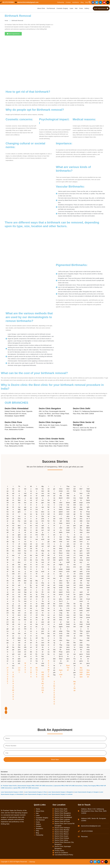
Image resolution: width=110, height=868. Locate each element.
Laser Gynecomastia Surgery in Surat (36, 794)
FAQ (87, 2)
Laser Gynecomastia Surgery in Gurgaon (87, 792)
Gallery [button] (87, 8)
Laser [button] (71, 8)
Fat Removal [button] (51, 8)
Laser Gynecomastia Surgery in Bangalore (61, 792)
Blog (82, 2)
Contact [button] (68, 2)
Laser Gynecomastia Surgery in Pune (36, 792)
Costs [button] (81, 8)
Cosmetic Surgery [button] (62, 8)
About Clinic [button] (41, 8)
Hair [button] (76, 8)
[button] (90, 2)
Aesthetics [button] (76, 2)
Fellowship (61, 2)
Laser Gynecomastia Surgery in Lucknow (60, 794)
